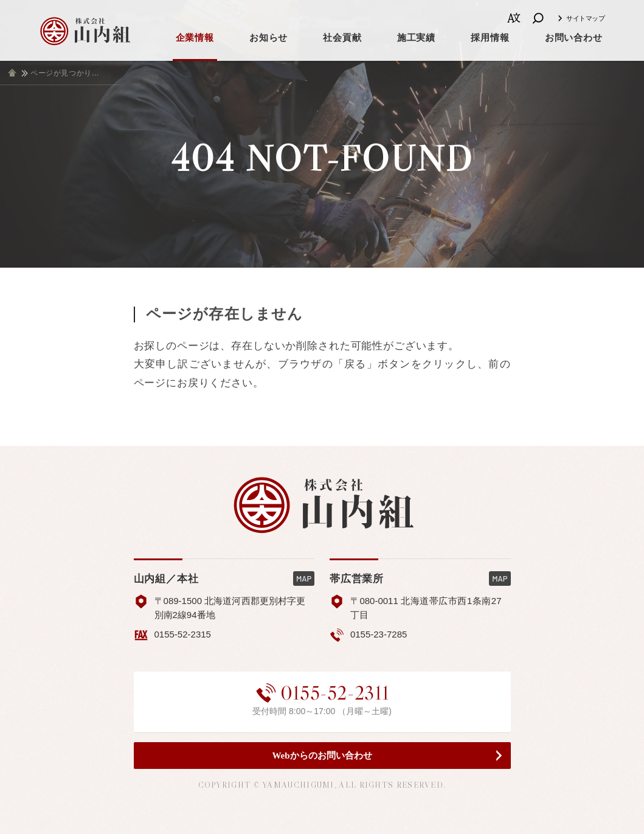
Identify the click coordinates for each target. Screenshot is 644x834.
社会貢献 (342, 38)
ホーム (12, 73)
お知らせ (268, 38)
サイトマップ (585, 18)
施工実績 (416, 38)
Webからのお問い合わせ (322, 756)
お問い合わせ (574, 38)
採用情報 (490, 38)
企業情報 (195, 38)
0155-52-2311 (322, 693)
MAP (304, 579)
